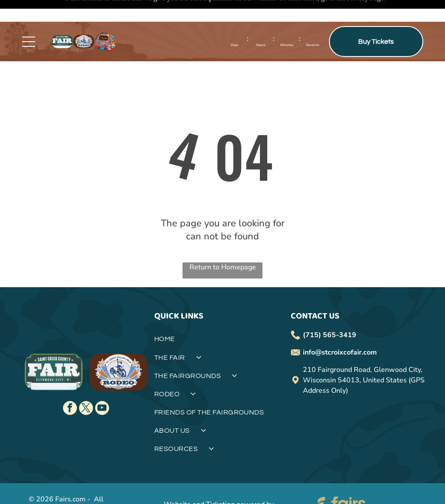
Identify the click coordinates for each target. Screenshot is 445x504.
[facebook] (70, 387)
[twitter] (86, 387)
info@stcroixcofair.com (340, 331)
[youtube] (102, 387)
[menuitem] (222, 320)
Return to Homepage (223, 245)
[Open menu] (29, 20)
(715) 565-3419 (330, 313)
